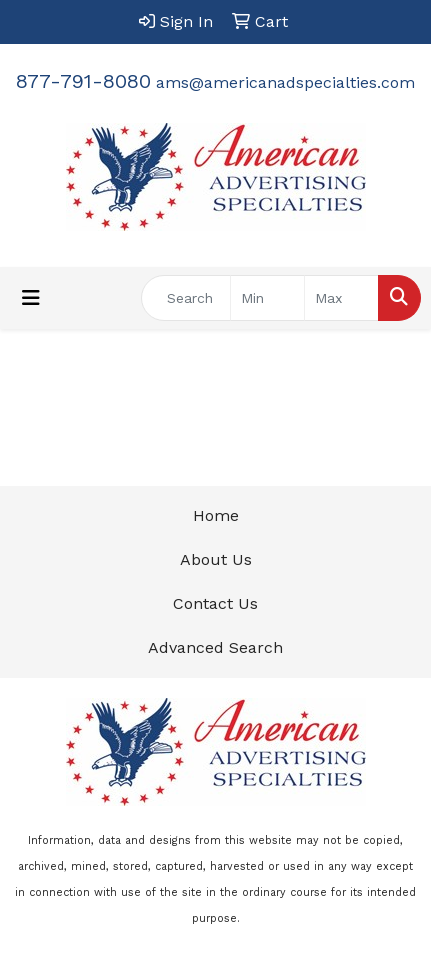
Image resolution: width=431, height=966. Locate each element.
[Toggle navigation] (31, 298)
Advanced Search (215, 647)
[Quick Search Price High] (341, 298)
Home (216, 515)
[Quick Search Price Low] (267, 298)
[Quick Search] (186, 298)
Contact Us (215, 603)
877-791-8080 (83, 81)
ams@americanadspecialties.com (285, 82)
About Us (216, 559)
